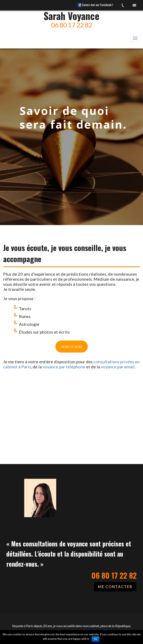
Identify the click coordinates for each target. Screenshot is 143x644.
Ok (96, 639)
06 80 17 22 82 (72, 347)
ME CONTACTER (115, 587)
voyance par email (118, 367)
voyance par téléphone (64, 367)
